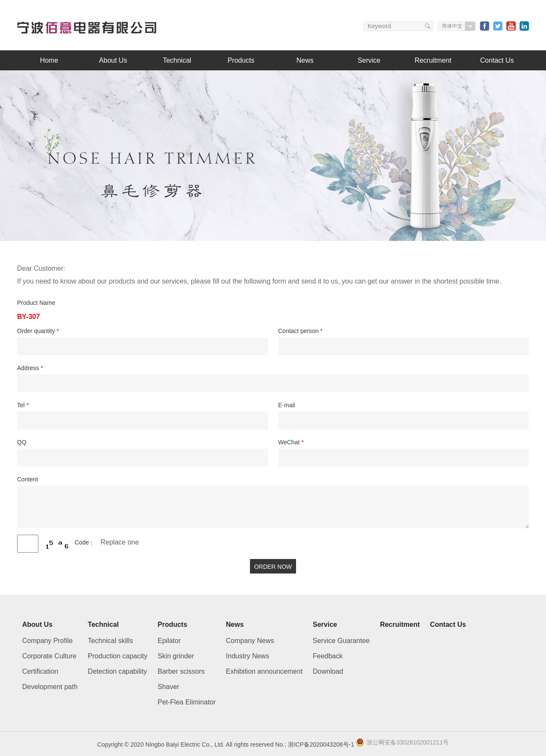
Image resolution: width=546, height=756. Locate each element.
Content (28, 479)
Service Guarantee (341, 641)
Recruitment (433, 60)
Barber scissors (181, 671)
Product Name (36, 303)
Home (49, 60)
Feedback (328, 656)
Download (328, 671)
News (305, 60)
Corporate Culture (49, 656)
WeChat (291, 442)
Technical (177, 60)
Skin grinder (176, 656)
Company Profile (47, 641)
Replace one (120, 542)
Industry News (248, 656)
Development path (50, 687)
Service (369, 60)
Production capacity (118, 656)
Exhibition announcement (264, 671)
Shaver (169, 687)
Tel (23, 405)
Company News (250, 641)
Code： (85, 542)
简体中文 (452, 26)
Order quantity (38, 331)
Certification (40, 671)
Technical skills (110, 641)
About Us (113, 60)
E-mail (287, 405)
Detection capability (118, 671)
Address (30, 368)
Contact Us (497, 60)
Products (241, 60)
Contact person (300, 331)
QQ (22, 442)
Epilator (169, 641)
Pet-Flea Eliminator (187, 702)
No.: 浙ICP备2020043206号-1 (315, 744)
